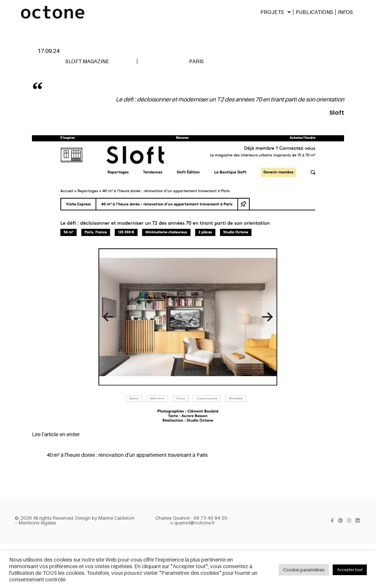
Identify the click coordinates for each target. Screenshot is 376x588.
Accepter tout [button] (350, 570)
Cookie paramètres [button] (304, 570)
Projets (276, 12)
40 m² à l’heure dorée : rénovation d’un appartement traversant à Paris (127, 455)
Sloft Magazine (87, 61)
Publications (314, 12)
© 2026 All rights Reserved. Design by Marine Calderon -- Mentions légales (75, 520)
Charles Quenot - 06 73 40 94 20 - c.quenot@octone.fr (193, 520)
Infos (345, 12)
